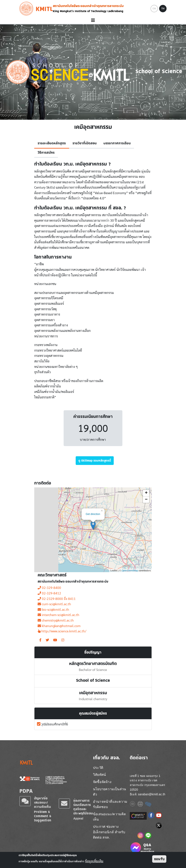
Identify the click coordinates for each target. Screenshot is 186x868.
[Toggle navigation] (93, 20)
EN (154, 8)
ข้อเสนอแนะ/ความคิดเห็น (109, 817)
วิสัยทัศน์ (99, 775)
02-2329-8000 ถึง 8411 (57, 599)
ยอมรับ (159, 859)
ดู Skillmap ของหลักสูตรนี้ (95, 460)
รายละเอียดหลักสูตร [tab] (52, 143)
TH (163, 8)
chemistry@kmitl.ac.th (56, 620)
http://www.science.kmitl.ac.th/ (62, 631)
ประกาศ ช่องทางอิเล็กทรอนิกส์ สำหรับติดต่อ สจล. (109, 832)
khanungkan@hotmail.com (59, 626)
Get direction (93, 514)
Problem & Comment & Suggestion (43, 816)
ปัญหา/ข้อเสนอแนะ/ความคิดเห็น (42, 802)
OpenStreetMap (130, 570)
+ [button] (146, 493)
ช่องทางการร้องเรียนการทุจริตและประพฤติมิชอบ (83, 807)
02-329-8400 (49, 588)
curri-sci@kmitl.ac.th (54, 604)
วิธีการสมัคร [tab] (46, 153)
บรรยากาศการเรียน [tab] (117, 143)
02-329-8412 (49, 593)
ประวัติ (98, 768)
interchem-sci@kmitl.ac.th (58, 615)
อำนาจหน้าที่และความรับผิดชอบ (110, 804)
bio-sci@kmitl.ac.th (53, 610)
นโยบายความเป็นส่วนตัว (109, 792)
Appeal (78, 819)
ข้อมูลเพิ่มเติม (94, 861)
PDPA (26, 791)
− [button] (146, 500)
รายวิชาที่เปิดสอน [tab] (85, 143)
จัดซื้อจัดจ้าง (102, 782)
